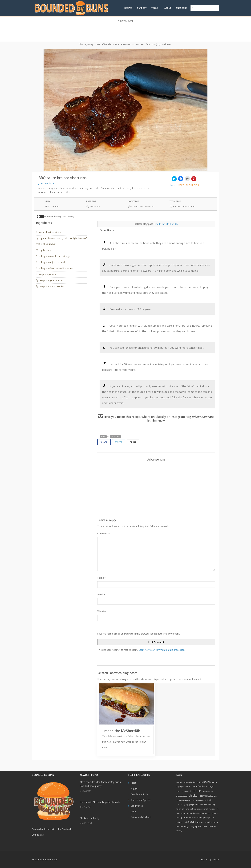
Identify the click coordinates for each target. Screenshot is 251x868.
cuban (211, 796)
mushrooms (181, 813)
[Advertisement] (125, 31)
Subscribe (181, 8)
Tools (155, 8)
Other (134, 812)
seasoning (208, 822)
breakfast (197, 786)
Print (133, 442)
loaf (191, 809)
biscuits (213, 782)
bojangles (180, 787)
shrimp (215, 822)
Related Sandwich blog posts (117, 673)
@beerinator (200, 417)
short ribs (192, 185)
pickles (185, 817)
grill (190, 805)
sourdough (184, 826)
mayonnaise (199, 809)
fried (206, 800)
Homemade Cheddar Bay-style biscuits (100, 802)
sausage (200, 822)
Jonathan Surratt (47, 183)
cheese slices (207, 791)
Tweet (119, 442)
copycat (204, 796)
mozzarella (214, 809)
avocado (179, 782)
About (168, 8)
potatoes (180, 822)
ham (206, 805)
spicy (192, 826)
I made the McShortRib (166, 224)
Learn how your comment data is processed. (162, 650)
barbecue (194, 782)
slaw (178, 826)
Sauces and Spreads (141, 800)
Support (142, 8)
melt (206, 809)
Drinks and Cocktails (141, 817)
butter (179, 791)
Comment (103, 533)
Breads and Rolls (139, 794)
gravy (186, 805)
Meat (173, 185)
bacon (187, 782)
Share (104, 442)
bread (188, 786)
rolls (186, 822)
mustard (190, 813)
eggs (185, 800)
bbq (201, 782)
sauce (192, 822)
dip (215, 796)
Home (204, 859)
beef (181, 185)
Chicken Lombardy (89, 818)
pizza (205, 818)
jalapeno (185, 809)
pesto (178, 818)
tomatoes (212, 826)
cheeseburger (182, 796)
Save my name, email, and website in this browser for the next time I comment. (139, 634)
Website (101, 611)
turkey (179, 831)
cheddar (186, 791)
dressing (179, 800)
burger (211, 787)
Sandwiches (137, 806)
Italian (178, 809)
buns (205, 786)
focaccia (199, 800)
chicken (194, 795)
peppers (214, 813)
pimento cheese (196, 818)
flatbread (191, 800)
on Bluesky (158, 417)
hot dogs (212, 805)
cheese (195, 791)
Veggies (135, 789)
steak (205, 826)
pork (211, 817)
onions (198, 813)
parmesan (206, 813)
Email (101, 595)
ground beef (198, 805)
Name (101, 578)
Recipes (128, 8)
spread (199, 826)
